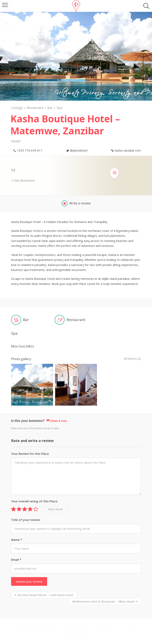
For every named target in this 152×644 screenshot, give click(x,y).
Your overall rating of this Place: (35, 490)
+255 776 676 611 (30, 150)
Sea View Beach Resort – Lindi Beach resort (45, 584)
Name (17, 529)
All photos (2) (131, 359)
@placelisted (79, 150)
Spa (59, 108)
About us (68, 628)
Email (16, 549)
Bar (50, 108)
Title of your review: (26, 509)
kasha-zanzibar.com (128, 150)
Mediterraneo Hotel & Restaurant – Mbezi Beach (104, 591)
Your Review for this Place (30, 443)
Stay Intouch (87, 628)
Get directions (25, 181)
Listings (17, 108)
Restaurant (35, 108)
